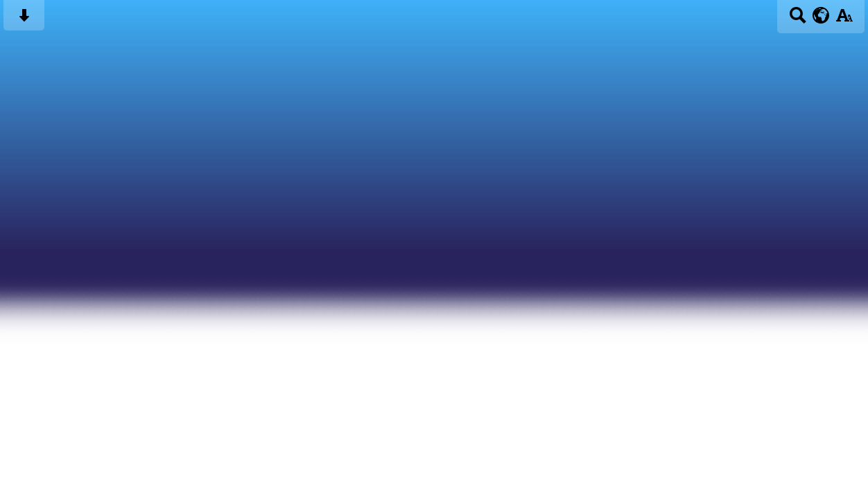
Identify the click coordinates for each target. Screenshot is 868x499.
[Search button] (798, 20)
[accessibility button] (844, 20)
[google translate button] (821, 15)
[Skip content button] (24, 20)
